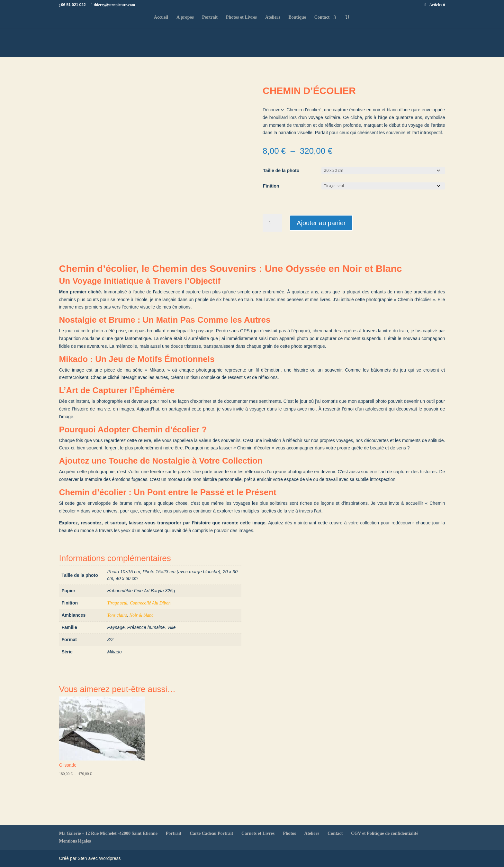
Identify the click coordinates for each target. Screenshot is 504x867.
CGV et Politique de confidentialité (385, 833)
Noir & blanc (142, 615)
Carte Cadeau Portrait (211, 833)
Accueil (161, 17)
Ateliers (273, 17)
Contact (322, 17)
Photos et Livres (241, 17)
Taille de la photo (281, 171)
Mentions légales (75, 841)
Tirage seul (117, 603)
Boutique (297, 17)
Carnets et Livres (258, 833)
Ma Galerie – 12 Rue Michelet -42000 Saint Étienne (108, 833)
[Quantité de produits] (272, 223)
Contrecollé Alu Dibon (150, 603)
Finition (271, 186)
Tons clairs (117, 615)
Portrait (210, 17)
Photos (289, 833)
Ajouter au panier (321, 223)
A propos (185, 17)
